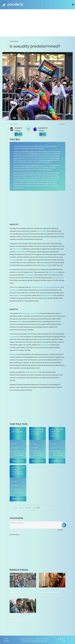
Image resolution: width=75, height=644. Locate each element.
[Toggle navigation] (73, 5)
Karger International (32, 372)
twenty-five (17, 249)
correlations (16, 295)
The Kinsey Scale (37, 287)
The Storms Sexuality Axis (52, 287)
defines (20, 322)
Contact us (31, 639)
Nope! (16, 448)
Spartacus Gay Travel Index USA (27, 179)
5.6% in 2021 (35, 154)
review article (45, 345)
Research (13, 354)
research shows (58, 278)
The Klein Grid (14, 290)
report (31, 152)
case (47, 265)
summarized (14, 337)
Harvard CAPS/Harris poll (33, 165)
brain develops (20, 252)
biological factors (47, 295)
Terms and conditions (42, 639)
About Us (23, 639)
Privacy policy (26, 641)
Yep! (15, 444)
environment (42, 231)
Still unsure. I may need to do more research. (19, 453)
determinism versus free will (30, 313)
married (25, 260)
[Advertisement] (37, 23)
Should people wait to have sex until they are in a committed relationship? (22, 619)
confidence (53, 272)
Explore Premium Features (39, 641)
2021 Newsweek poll (46, 160)
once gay (13, 260)
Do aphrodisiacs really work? (50, 592)
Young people (29, 275)
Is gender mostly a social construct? (19, 594)
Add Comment (18, 461)
